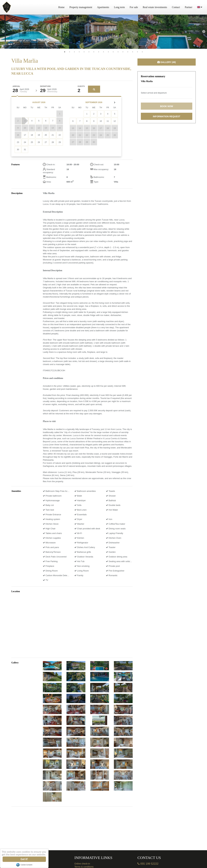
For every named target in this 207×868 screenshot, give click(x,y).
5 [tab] (84, 52)
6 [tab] (89, 52)
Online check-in (82, 864)
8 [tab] (99, 52)
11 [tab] (113, 52)
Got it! (24, 859)
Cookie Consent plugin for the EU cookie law (24, 865)
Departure (45, 86)
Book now (167, 106)
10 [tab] (108, 52)
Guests (81, 86)
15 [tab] (133, 52)
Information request (166, 116)
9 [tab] (103, 52)
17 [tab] (142, 52)
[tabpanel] (35, 32)
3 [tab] (74, 52)
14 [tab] (128, 52)
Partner (189, 7)
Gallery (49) (167, 62)
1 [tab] (65, 52)
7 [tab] (94, 52)
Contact (176, 7)
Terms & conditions (84, 867)
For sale (134, 7)
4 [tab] (79, 52)
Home (61, 7)
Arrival (16, 86)
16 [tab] (137, 52)
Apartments (103, 7)
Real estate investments (155, 7)
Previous (3, 32)
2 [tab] (70, 52)
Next (204, 32)
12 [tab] (118, 52)
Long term (119, 7)
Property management (81, 7)
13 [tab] (123, 52)
